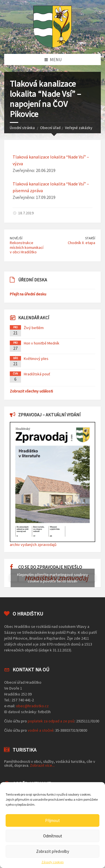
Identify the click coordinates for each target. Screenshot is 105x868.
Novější (16, 238)
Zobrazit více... (42, 765)
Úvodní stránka (22, 128)
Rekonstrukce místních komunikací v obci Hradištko (27, 247)
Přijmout (53, 820)
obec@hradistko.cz (32, 706)
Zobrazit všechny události (31, 391)
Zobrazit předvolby (53, 851)
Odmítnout (53, 836)
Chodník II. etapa (81, 243)
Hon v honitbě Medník (42, 343)
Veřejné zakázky (79, 128)
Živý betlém (34, 328)
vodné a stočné (41, 730)
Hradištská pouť (37, 374)
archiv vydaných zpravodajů (33, 545)
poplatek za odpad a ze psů (51, 721)
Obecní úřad (50, 128)
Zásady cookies (53, 862)
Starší (90, 238)
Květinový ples (36, 359)
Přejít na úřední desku (28, 294)
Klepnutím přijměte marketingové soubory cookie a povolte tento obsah (53, 578)
